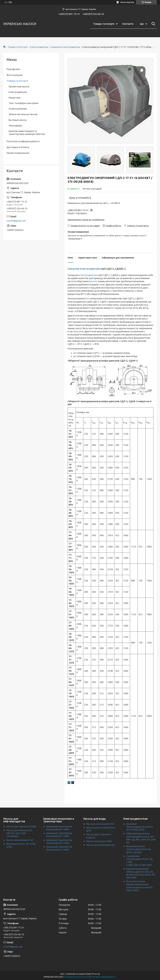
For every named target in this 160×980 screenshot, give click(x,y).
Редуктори (15, 98)
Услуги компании (18, 109)
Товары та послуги (104, 24)
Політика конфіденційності (103, 977)
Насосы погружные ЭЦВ (99, 841)
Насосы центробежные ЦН (100, 845)
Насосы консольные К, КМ (100, 824)
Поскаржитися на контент (76, 977)
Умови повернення (18, 153)
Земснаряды (15, 126)
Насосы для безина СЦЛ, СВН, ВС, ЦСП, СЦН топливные (19, 833)
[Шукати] (153, 24)
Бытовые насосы (18, 120)
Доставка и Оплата (18, 147)
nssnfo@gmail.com (16, 221)
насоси (93, 281)
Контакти (128, 24)
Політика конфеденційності (23, 141)
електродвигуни (88, 275)
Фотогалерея (15, 75)
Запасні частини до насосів (23, 114)
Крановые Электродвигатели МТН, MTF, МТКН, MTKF (140, 827)
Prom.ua (96, 974)
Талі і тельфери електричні (23, 103)
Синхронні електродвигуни (65, 47)
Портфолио (13, 69)
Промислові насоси (19, 87)
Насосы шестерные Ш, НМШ (21, 827)
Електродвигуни (39, 47)
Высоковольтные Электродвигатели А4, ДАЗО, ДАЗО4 (139, 849)
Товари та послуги (18, 47)
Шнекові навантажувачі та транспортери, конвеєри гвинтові (27, 133)
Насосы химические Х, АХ (20, 840)
